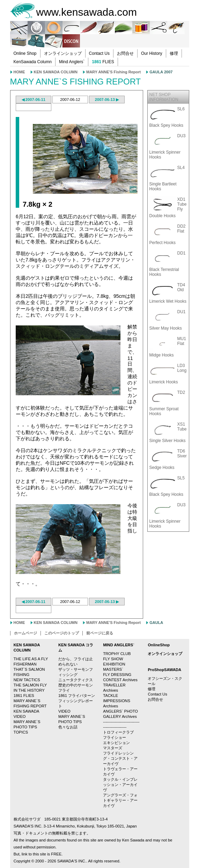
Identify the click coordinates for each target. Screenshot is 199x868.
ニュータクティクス (76, 680)
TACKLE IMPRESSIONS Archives (117, 701)
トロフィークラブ (118, 732)
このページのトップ (62, 633)
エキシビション (116, 743)
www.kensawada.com (87, 12)
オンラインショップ (63, 53)
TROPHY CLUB (117, 654)
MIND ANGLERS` (119, 645)
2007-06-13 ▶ (107, 100)
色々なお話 (68, 727)
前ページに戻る (100, 633)
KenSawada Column (33, 62)
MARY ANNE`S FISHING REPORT (76, 82)
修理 (174, 53)
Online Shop (25, 53)
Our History (152, 53)
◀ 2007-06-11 (34, 100)
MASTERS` (113, 669)
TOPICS (21, 732)
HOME (19, 72)
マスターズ (113, 748)
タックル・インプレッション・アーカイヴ (120, 785)
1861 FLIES (24, 696)
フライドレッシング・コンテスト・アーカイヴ (120, 758)
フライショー (115, 737)
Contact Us (99, 53)
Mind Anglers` (72, 62)
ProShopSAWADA (164, 670)
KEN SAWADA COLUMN (56, 72)
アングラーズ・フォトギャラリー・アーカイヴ (120, 800)
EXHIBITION (114, 664)
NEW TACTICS (27, 680)
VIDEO (64, 711)
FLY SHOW (113, 659)
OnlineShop (159, 645)
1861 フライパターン (77, 696)
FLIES (103, 62)
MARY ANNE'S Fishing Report (113, 72)
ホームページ (25, 633)
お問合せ (125, 53)
